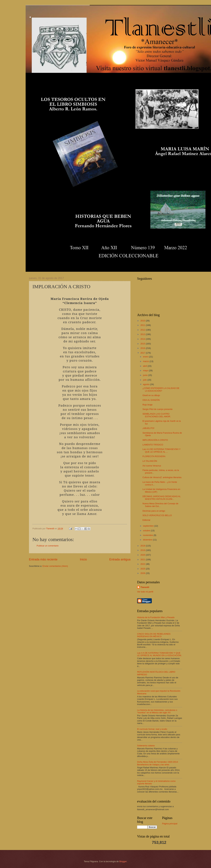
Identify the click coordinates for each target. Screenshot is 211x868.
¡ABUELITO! (148, 428)
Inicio (83, 559)
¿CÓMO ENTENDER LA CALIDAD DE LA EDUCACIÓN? (161, 389)
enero (146, 357)
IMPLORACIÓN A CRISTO (155, 440)
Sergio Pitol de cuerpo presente (157, 409)
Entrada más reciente (43, 559)
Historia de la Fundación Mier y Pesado (156, 617)
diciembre (148, 540)
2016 (143, 348)
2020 (143, 555)
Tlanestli (145, 587)
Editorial (146, 520)
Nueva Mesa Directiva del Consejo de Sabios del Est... (160, 505)
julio (145, 380)
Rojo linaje (147, 405)
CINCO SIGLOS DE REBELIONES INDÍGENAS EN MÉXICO (154, 635)
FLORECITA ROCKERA (154, 456)
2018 (143, 546)
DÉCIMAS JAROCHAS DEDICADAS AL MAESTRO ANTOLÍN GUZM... (161, 498)
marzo (146, 361)
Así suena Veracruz (152, 466)
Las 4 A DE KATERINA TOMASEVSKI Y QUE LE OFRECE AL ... (161, 450)
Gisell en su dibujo (151, 395)
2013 (143, 334)
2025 (143, 569)
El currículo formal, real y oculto (152, 729)
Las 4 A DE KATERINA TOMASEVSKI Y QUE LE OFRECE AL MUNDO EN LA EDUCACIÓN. (159, 654)
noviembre (148, 535)
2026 (143, 573)
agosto (146, 384)
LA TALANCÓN (150, 461)
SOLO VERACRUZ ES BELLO (157, 515)
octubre (147, 531)
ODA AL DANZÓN (151, 400)
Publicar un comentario (48, 546)
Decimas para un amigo (154, 511)
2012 (143, 330)
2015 (143, 344)
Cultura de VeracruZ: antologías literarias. (162, 477)
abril (145, 366)
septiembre (149, 526)
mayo (146, 370)
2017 (143, 353)
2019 (143, 550)
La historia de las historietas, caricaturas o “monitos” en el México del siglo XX (157, 711)
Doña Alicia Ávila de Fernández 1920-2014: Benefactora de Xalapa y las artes (158, 763)
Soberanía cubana (146, 746)
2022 (143, 564)
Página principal (170, 824)
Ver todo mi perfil (145, 592)
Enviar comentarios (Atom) (55, 566)
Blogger (123, 861)
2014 (143, 339)
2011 (143, 325)
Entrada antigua (120, 559)
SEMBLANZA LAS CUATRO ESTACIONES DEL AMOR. (157, 415)
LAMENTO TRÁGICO (153, 445)
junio (146, 375)
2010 (143, 321)
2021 (143, 560)
